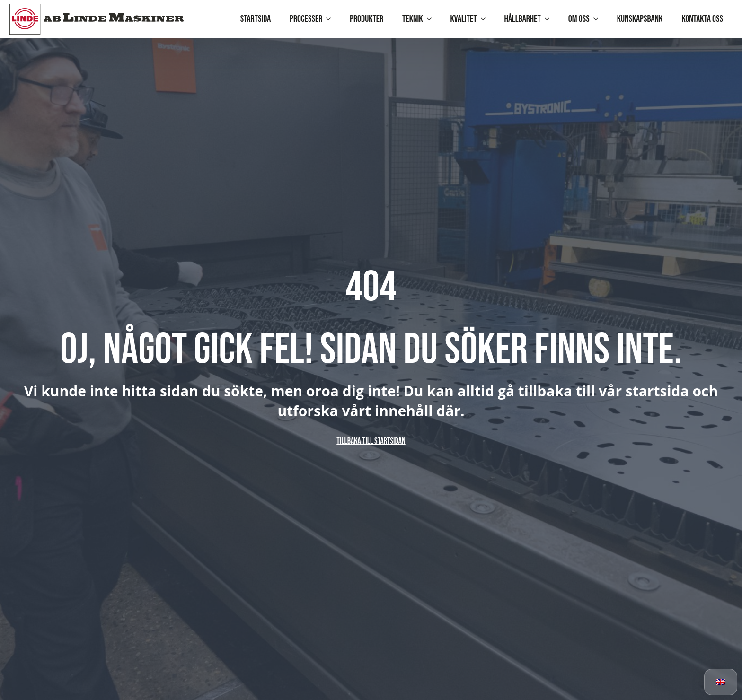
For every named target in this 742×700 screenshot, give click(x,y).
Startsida (256, 19)
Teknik (412, 19)
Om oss (579, 19)
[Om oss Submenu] (599, 19)
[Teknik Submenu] (432, 19)
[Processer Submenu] (331, 19)
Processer (306, 19)
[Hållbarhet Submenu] (550, 19)
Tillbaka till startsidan (371, 441)
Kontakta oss (702, 19)
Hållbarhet (523, 19)
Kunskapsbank (640, 19)
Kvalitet (464, 19)
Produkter (367, 19)
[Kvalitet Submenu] (486, 19)
